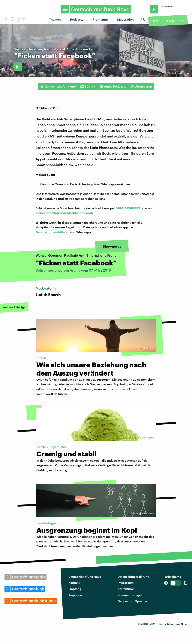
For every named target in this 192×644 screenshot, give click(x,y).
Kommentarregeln (130, 595)
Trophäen (75, 595)
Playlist (169, 21)
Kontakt (74, 583)
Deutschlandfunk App (58, 86)
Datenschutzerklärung (133, 577)
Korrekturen (126, 589)
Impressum (126, 583)
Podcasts (77, 19)
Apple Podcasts (113, 86)
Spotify (88, 86)
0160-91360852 (128, 208)
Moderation (125, 19)
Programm (100, 19)
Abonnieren (141, 86)
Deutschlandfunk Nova (85, 577)
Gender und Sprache (132, 601)
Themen (55, 19)
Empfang (75, 589)
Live (156, 21)
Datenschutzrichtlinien (52, 232)
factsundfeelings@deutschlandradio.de (65, 213)
